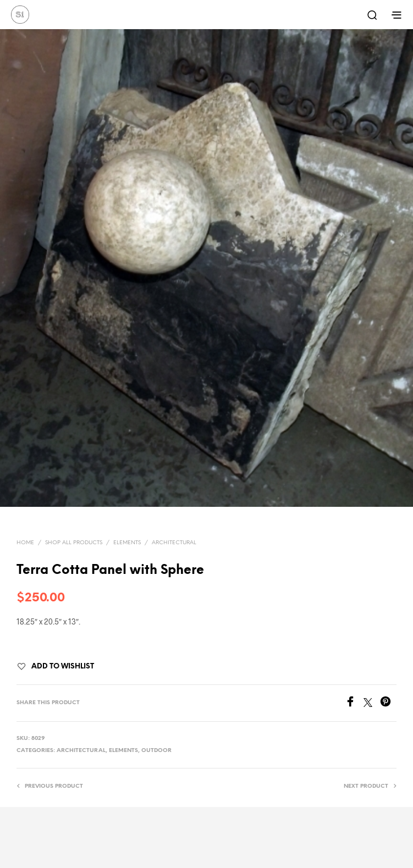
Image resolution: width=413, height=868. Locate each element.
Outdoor (156, 751)
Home (25, 543)
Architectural (174, 543)
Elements (127, 543)
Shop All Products (74, 543)
